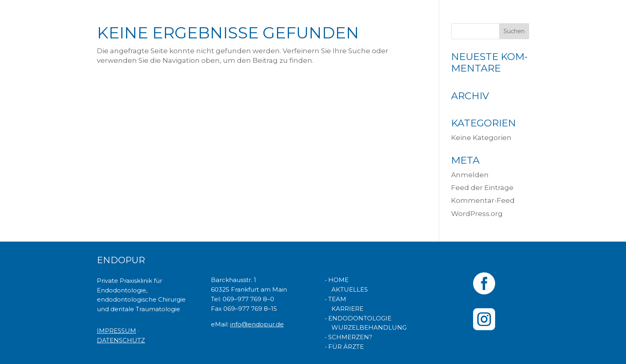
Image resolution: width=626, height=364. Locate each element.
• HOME (337, 280)
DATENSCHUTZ (121, 340)
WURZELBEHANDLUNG (366, 327)
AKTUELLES (346, 289)
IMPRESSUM (116, 331)
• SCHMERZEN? (349, 337)
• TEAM (336, 299)
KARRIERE (344, 309)
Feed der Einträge (482, 188)
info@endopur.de (257, 324)
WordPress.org (477, 214)
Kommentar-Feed (483, 200)
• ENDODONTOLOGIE (358, 318)
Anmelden (470, 175)
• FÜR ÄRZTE (344, 347)
